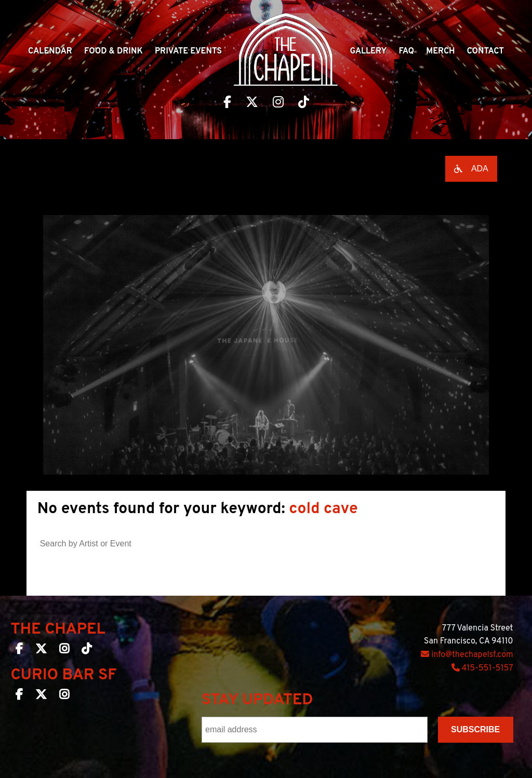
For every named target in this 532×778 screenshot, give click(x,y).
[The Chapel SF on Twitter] (41, 651)
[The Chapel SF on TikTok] (87, 651)
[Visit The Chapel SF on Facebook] (227, 103)
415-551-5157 (482, 668)
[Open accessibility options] (471, 169)
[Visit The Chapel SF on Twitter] (252, 103)
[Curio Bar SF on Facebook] (19, 696)
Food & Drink (114, 51)
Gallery (368, 51)
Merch (440, 51)
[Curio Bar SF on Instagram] (64, 696)
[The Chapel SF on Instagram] (64, 651)
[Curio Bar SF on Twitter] (41, 696)
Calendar (50, 51)
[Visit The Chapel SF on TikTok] (304, 103)
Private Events (188, 51)
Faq (407, 51)
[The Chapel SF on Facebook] (19, 651)
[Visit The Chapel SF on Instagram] (278, 103)
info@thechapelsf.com (467, 655)
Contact (486, 51)
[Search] (312, 541)
